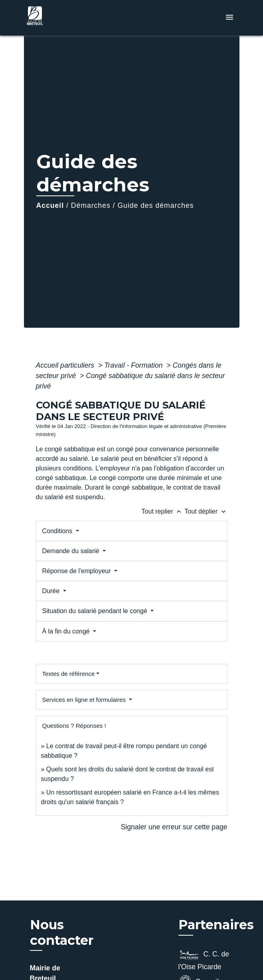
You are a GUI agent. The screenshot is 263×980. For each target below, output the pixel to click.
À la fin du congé (67, 631)
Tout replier (163, 511)
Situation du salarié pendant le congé (96, 611)
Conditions (58, 531)
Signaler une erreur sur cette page (174, 827)
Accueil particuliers (66, 365)
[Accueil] (54, 18)
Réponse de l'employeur (78, 571)
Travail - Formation (134, 365)
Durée (52, 591)
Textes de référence (69, 674)
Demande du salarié (72, 551)
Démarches (91, 205)
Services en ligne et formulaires (85, 700)
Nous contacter (62, 932)
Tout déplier (206, 511)
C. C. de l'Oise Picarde (204, 959)
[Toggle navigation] (229, 18)
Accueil (50, 205)
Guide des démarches (155, 205)
